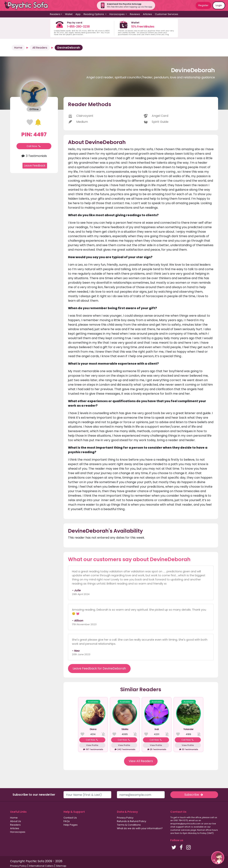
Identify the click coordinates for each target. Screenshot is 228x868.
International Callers (41, 866)
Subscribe (194, 795)
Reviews (135, 14)
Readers (15, 825)
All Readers (40, 48)
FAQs (67, 821)
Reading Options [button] (94, 14)
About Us (16, 821)
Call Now (34, 146)
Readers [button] (55, 14)
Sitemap (61, 866)
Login (219, 5)
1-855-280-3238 (78, 27)
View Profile (92, 745)
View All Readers (141, 761)
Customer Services (167, 14)
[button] (218, 858)
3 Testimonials (34, 156)
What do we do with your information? (140, 828)
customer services (180, 830)
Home (18, 48)
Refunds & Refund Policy (132, 821)
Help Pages (71, 825)
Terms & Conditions (129, 825)
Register (203, 5)
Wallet (69, 14)
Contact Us (70, 818)
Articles (147, 14)
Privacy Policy (125, 818)
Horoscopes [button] (117, 14)
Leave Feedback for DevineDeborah (99, 668)
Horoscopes (18, 832)
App (78, 14)
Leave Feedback (35, 166)
